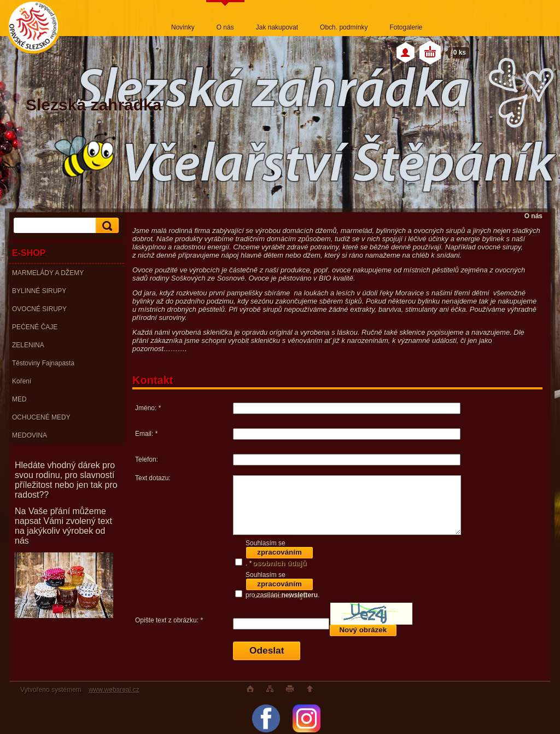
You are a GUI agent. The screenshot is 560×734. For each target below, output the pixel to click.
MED (19, 399)
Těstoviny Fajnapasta (43, 363)
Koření (22, 381)
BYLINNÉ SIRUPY (39, 291)
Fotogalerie (406, 27)
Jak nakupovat (277, 27)
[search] (106, 226)
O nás (225, 27)
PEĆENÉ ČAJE (35, 327)
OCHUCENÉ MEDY (41, 417)
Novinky (183, 27)
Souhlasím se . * (279, 553)
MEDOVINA (30, 435)
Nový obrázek (363, 630)
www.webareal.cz (114, 690)
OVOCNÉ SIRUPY (39, 309)
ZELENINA (28, 345)
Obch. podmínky (344, 27)
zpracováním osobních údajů (279, 554)
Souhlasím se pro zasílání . (282, 585)
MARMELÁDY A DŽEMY (48, 273)
